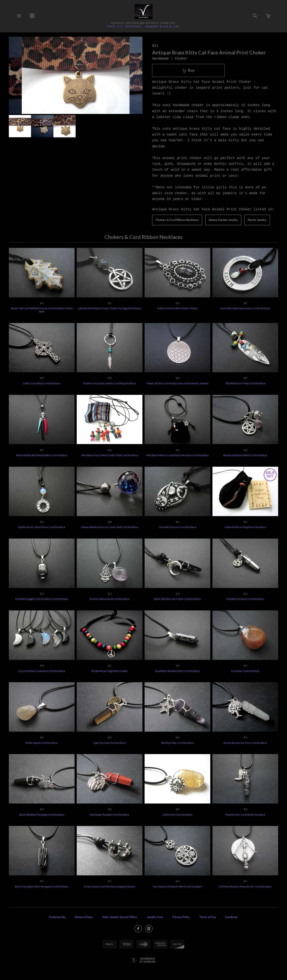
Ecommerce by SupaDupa (148, 960)
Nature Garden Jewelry (223, 220)
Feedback (231, 917)
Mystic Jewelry (257, 220)
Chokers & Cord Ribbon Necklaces (177, 220)
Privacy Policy (181, 917)
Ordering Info (57, 917)
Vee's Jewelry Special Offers (120, 917)
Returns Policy (84, 917)
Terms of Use (208, 917)
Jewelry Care (155, 917)
